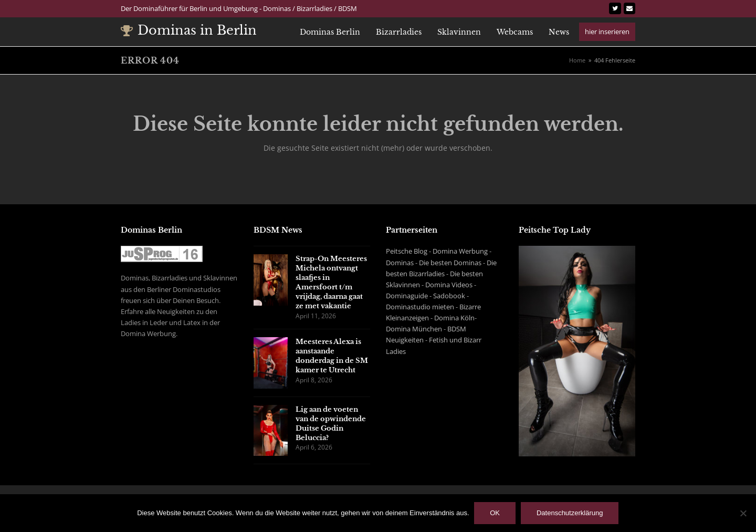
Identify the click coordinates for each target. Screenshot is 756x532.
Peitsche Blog (407, 251)
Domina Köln (454, 318)
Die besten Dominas (450, 263)
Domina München (414, 329)
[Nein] (743, 513)
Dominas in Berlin (189, 30)
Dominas (400, 263)
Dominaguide (407, 296)
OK (495, 513)
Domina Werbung (460, 251)
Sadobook (449, 296)
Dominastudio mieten (420, 307)
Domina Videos (449, 285)
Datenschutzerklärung (570, 513)
